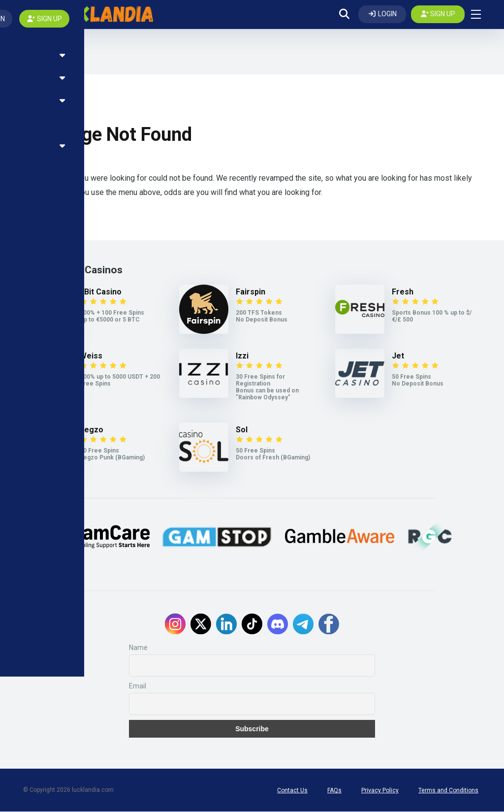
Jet (398, 356)
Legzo (92, 430)
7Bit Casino (101, 292)
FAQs (334, 791)
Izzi (242, 356)
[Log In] (382, 14)
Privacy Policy (380, 791)
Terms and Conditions (448, 791)
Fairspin (251, 292)
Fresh (403, 292)
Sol (242, 430)
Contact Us (292, 791)
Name (138, 648)
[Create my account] (438, 14)
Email (138, 686)
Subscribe (252, 729)
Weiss (91, 356)
